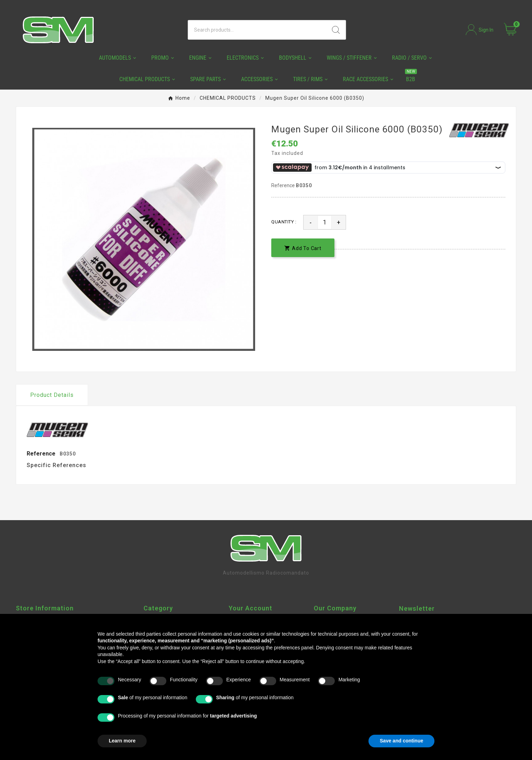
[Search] (257, 30)
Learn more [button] (122, 741)
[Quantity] (325, 222)
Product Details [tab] (52, 395)
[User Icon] (480, 30)
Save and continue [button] (401, 741)
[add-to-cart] (303, 248)
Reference (284, 185)
